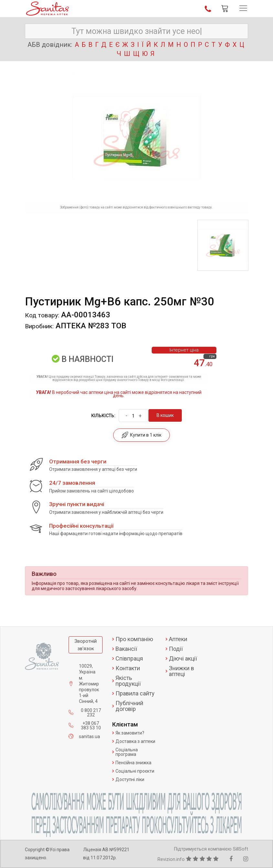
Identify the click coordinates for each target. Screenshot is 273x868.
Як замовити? (130, 733)
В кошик (165, 415)
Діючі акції (183, 659)
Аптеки (178, 639)
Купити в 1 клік (142, 435)
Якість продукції (128, 681)
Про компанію (134, 639)
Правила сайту (135, 693)
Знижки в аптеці (181, 671)
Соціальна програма (127, 752)
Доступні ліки (130, 779)
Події (176, 649)
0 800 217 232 (91, 713)
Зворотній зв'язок (86, 645)
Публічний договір (129, 706)
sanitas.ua (89, 736)
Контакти (128, 668)
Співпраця (129, 659)
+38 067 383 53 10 (91, 725)
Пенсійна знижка (133, 763)
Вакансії (126, 649)
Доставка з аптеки (135, 741)
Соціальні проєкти (135, 771)
